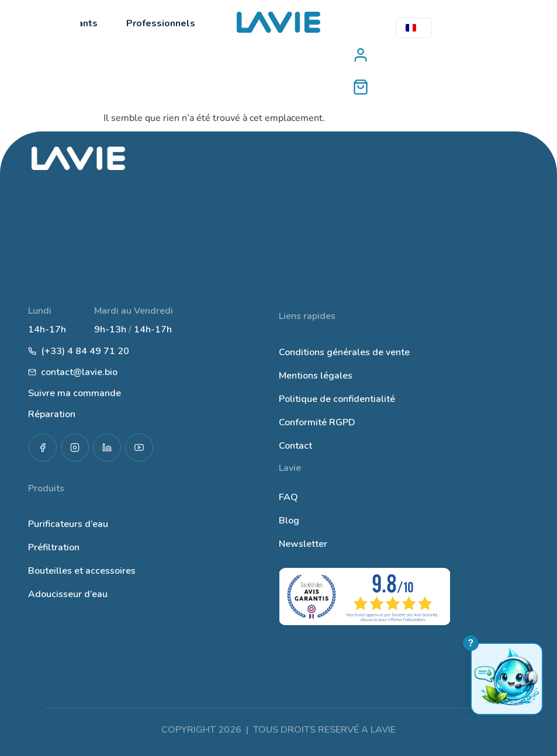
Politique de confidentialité (337, 399)
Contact (295, 446)
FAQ (288, 497)
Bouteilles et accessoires (82, 571)
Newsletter (303, 544)
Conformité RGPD (317, 422)
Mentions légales (316, 376)
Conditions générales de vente (344, 352)
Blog (289, 521)
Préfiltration (54, 547)
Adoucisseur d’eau (68, 594)
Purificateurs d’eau (68, 524)
